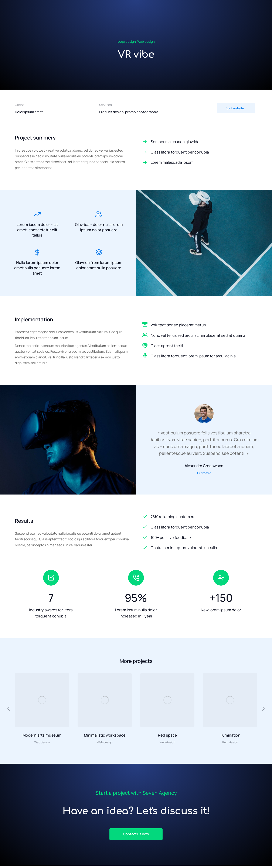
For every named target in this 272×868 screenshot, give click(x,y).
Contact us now (136, 836)
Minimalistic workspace (105, 736)
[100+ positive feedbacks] (200, 539)
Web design (146, 42)
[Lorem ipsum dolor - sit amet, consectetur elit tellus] (37, 213)
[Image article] (42, 701)
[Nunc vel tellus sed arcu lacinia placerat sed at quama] (145, 336)
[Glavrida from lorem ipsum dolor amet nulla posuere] (99, 254)
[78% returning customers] (200, 518)
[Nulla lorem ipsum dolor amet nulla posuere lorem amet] (37, 254)
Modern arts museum (42, 736)
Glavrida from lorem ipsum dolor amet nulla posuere (99, 267)
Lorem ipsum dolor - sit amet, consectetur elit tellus (37, 229)
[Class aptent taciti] (145, 346)
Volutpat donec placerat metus (178, 326)
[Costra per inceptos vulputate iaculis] (200, 549)
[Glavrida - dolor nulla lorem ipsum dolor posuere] (99, 213)
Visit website (235, 108)
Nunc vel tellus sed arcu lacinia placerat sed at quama (198, 336)
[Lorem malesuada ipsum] (200, 162)
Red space (167, 736)
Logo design (127, 42)
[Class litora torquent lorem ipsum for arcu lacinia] (145, 357)
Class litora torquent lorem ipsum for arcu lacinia (193, 357)
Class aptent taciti (167, 347)
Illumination (230, 736)
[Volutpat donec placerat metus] (145, 325)
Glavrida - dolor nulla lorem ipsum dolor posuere (99, 226)
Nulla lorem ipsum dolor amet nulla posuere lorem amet (37, 270)
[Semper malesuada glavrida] (200, 142)
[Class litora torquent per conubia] (200, 152)
